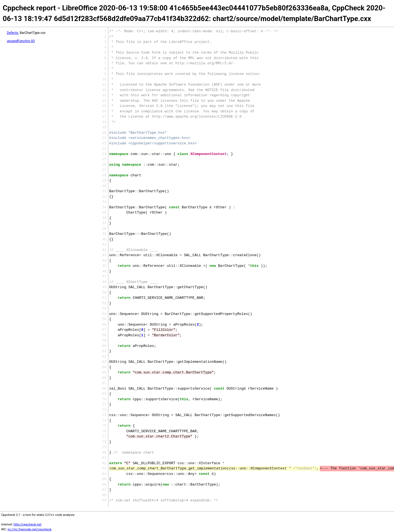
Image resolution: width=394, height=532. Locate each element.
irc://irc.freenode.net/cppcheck (30, 529)
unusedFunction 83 (21, 41)
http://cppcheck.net (27, 524)
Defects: (13, 33)
